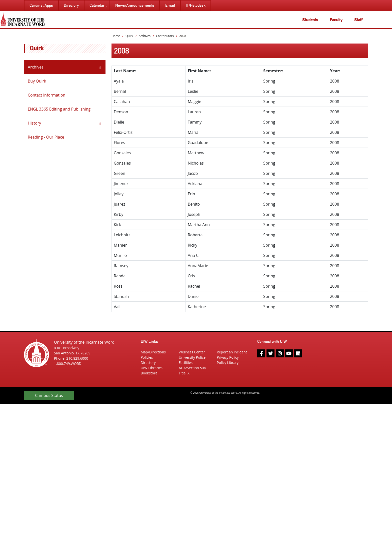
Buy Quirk (37, 81)
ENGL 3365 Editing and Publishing (59, 109)
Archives (36, 67)
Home (116, 36)
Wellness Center (192, 352)
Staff (358, 20)
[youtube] (289, 353)
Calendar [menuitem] (97, 5)
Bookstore (149, 373)
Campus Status (49, 395)
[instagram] (280, 353)
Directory (148, 363)
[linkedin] (298, 353)
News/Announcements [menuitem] (135, 5)
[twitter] (270, 353)
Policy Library (228, 363)
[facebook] (261, 353)
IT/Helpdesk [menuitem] (196, 5)
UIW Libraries (152, 368)
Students (310, 20)
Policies (147, 357)
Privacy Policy (228, 357)
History (34, 123)
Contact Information (46, 95)
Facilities (186, 363)
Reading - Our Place (46, 137)
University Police (192, 357)
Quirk (37, 48)
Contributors (165, 36)
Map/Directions (153, 352)
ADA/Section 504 (192, 368)
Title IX (184, 373)
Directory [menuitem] (71, 5)
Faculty (336, 20)
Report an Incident (232, 352)
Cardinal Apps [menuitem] (41, 5)
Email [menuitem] (170, 5)
